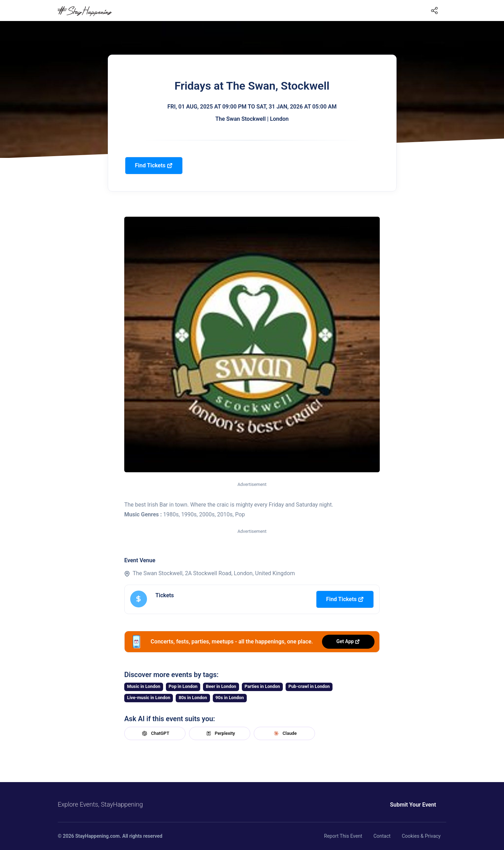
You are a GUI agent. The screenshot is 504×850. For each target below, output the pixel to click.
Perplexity (220, 733)
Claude (284, 733)
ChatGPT (155, 733)
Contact (382, 836)
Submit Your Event (413, 805)
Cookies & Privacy (421, 836)
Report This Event (343, 836)
